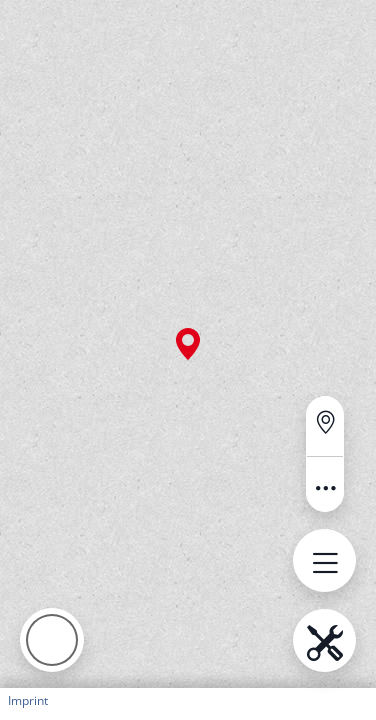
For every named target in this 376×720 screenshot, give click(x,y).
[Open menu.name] (324, 560)
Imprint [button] (28, 700)
